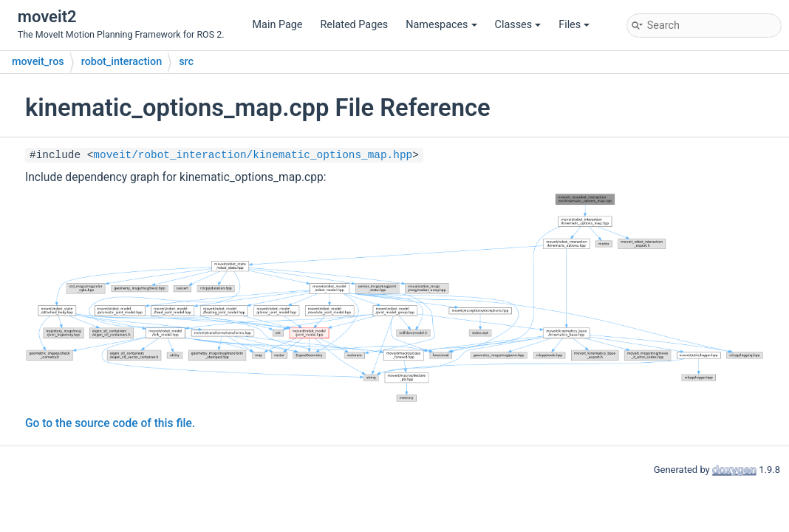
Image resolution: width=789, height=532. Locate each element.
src (186, 62)
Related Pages (354, 25)
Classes (518, 25)
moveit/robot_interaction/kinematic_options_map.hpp (253, 155)
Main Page (278, 25)
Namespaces (441, 25)
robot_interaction (122, 62)
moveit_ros (38, 62)
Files (574, 25)
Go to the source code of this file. (110, 423)
